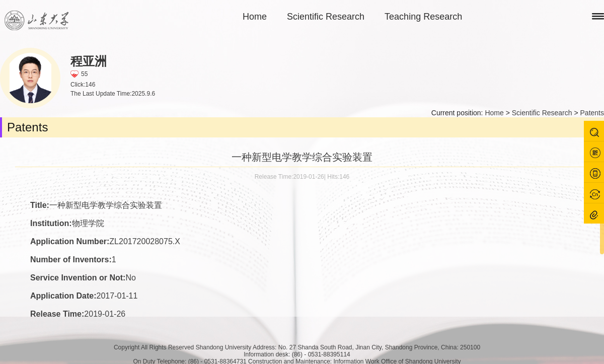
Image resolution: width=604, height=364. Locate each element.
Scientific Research (326, 17)
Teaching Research (423, 17)
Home (255, 17)
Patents (592, 113)
